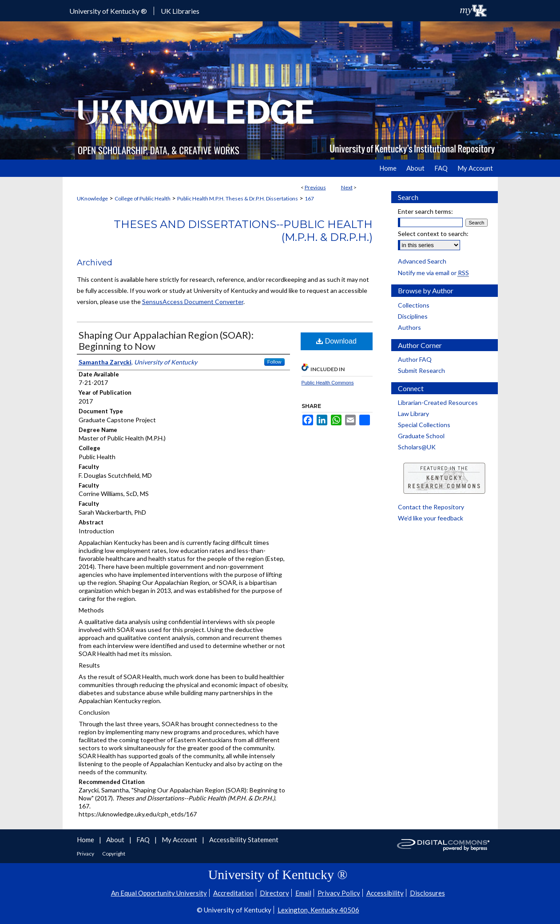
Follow (274, 362)
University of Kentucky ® (108, 11)
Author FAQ (415, 359)
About (116, 840)
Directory (274, 893)
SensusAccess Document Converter (193, 302)
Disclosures (427, 893)
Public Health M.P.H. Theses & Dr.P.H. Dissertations (238, 198)
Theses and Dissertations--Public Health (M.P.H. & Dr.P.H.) (243, 231)
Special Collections (424, 425)
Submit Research (421, 370)
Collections (414, 305)
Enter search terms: (425, 211)
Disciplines (413, 316)
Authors (409, 327)
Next (347, 187)
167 (309, 198)
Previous (315, 187)
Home (86, 840)
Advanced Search (422, 261)
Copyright (114, 854)
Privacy (86, 854)
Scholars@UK (417, 447)
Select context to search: (433, 234)
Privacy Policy (339, 893)
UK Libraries (180, 11)
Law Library (413, 414)
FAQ (144, 840)
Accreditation (233, 893)
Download (336, 341)
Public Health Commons (328, 383)
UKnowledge (92, 198)
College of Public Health (143, 198)
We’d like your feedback (431, 518)
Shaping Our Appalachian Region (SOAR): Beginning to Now (166, 340)
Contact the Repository (431, 507)
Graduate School (421, 436)
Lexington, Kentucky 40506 (318, 910)
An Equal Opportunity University (159, 893)
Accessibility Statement (244, 840)
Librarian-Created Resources (438, 402)
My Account (180, 840)
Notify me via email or (433, 273)
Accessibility (385, 893)
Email (303, 893)
